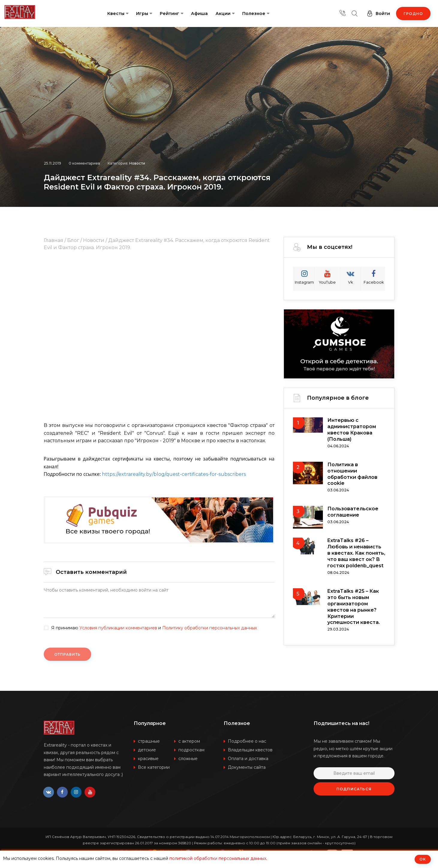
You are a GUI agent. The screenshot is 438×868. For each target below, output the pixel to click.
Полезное (254, 13)
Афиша (199, 13)
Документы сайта (247, 771)
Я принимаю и (154, 628)
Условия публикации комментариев (118, 628)
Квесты (116, 13)
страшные (149, 745)
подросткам (191, 754)
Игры (142, 13)
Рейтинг (170, 13)
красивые (148, 763)
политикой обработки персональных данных (218, 858)
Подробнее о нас (247, 745)
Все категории (154, 771)
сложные (188, 763)
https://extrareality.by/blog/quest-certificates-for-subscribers (174, 474)
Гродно (413, 14)
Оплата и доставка (248, 763)
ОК (423, 859)
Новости (137, 142)
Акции (223, 13)
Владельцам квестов (250, 754)
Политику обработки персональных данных (210, 628)
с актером (189, 745)
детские (147, 754)
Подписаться (354, 793)
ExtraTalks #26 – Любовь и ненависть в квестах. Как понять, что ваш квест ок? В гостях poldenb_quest (356, 565)
